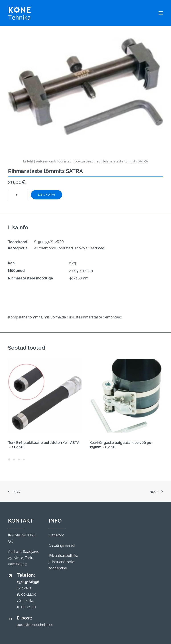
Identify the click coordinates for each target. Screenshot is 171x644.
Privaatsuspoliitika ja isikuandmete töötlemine (63, 562)
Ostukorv (56, 535)
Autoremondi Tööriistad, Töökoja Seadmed (68, 161)
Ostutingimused (62, 545)
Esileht (28, 161)
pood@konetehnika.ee (35, 625)
